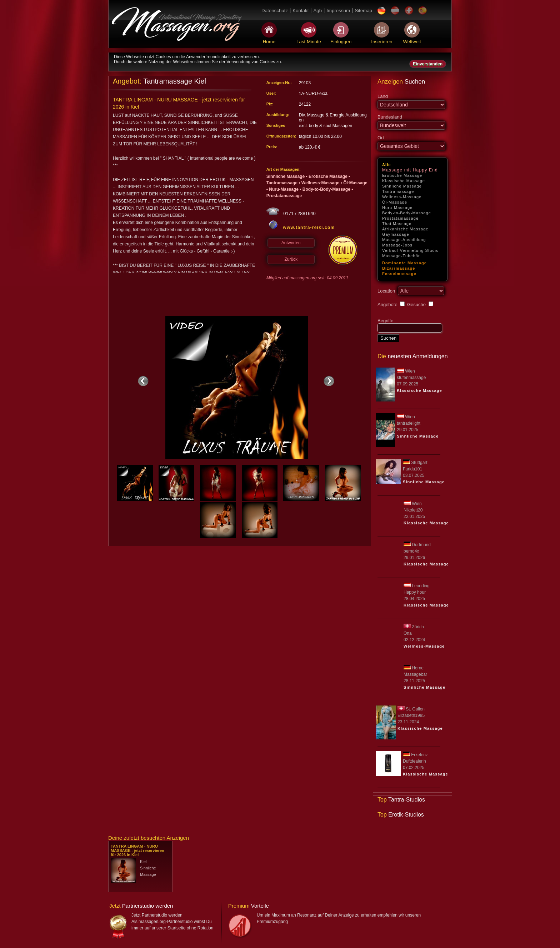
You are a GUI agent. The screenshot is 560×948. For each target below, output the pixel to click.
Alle (387, 165)
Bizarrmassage (399, 268)
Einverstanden (428, 64)
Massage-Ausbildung (404, 240)
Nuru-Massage (397, 208)
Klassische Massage (404, 181)
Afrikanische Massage (405, 229)
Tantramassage (398, 191)
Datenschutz (275, 11)
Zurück (291, 259)
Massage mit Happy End (410, 170)
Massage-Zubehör (401, 256)
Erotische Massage (402, 175)
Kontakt (301, 11)
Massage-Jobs (397, 245)
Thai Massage (397, 224)
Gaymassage (396, 234)
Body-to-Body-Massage (407, 213)
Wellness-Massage (402, 197)
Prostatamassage (400, 218)
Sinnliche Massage (402, 186)
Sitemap (363, 11)
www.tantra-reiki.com (309, 228)
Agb (317, 11)
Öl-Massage (395, 202)
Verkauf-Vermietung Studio (410, 250)
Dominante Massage (404, 263)
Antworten (291, 243)
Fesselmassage (399, 274)
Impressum (338, 11)
